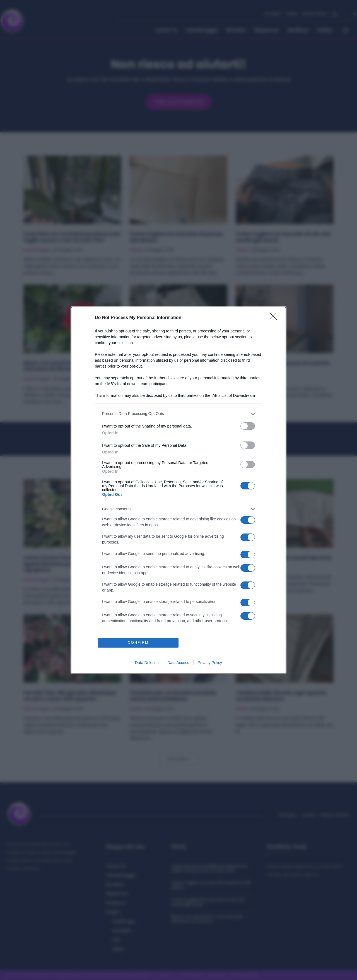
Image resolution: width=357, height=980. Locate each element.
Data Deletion (147, 663)
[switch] (248, 426)
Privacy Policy (210, 663)
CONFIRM (138, 643)
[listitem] (178, 414)
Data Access (178, 663)
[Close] (275, 318)
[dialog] (178, 490)
